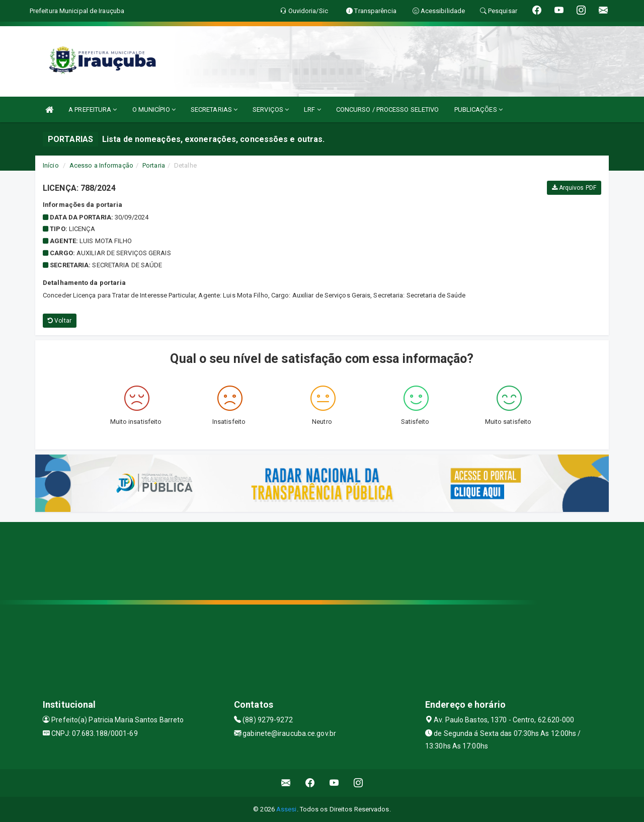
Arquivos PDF (574, 188)
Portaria (154, 165)
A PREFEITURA (93, 109)
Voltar (60, 321)
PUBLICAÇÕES (478, 109)
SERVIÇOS (271, 109)
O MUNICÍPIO (154, 109)
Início (51, 165)
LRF (312, 109)
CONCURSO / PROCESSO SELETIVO (388, 109)
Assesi (287, 809)
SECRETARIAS (214, 109)
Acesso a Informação (101, 165)
